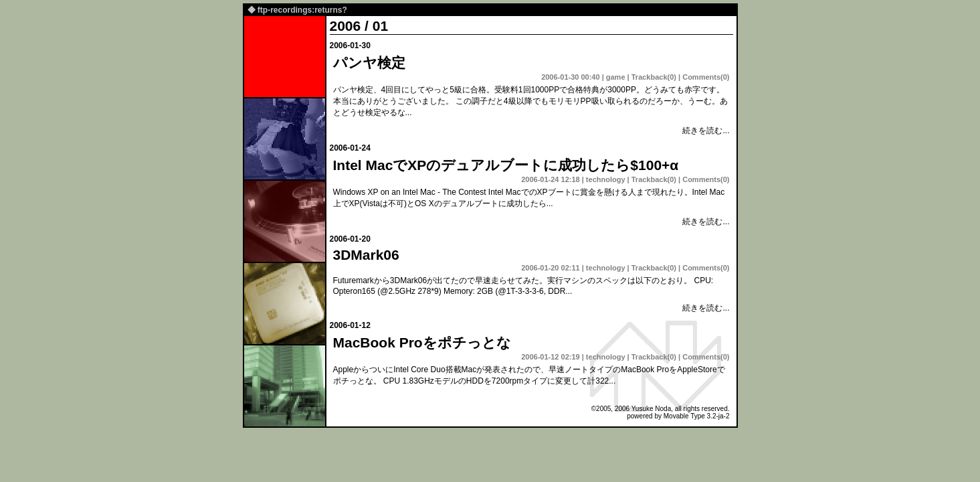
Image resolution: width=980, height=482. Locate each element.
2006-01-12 (350, 325)
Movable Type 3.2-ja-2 (697, 416)
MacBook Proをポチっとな (422, 342)
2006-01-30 (350, 46)
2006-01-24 (350, 148)
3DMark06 (366, 255)
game (616, 77)
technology (606, 179)
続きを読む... (706, 131)
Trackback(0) (654, 77)
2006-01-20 (350, 239)
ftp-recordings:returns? (302, 10)
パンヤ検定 (369, 63)
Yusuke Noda (652, 409)
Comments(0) (706, 77)
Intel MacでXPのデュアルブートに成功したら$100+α (506, 165)
